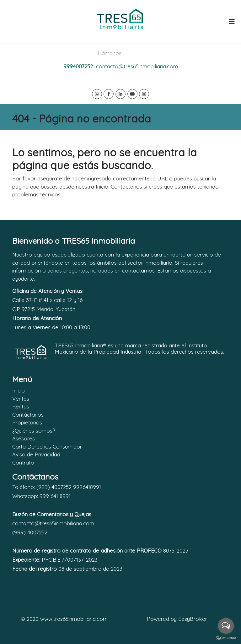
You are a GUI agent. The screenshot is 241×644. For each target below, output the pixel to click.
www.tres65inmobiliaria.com (74, 619)
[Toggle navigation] (232, 22)
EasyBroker (193, 619)
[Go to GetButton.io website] (226, 638)
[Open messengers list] (226, 626)
